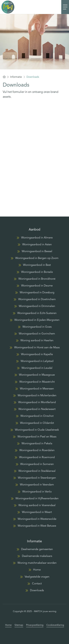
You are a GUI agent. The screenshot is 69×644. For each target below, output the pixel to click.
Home (8, 625)
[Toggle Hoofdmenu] (65, 7)
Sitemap (19, 625)
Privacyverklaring (35, 625)
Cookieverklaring (55, 625)
